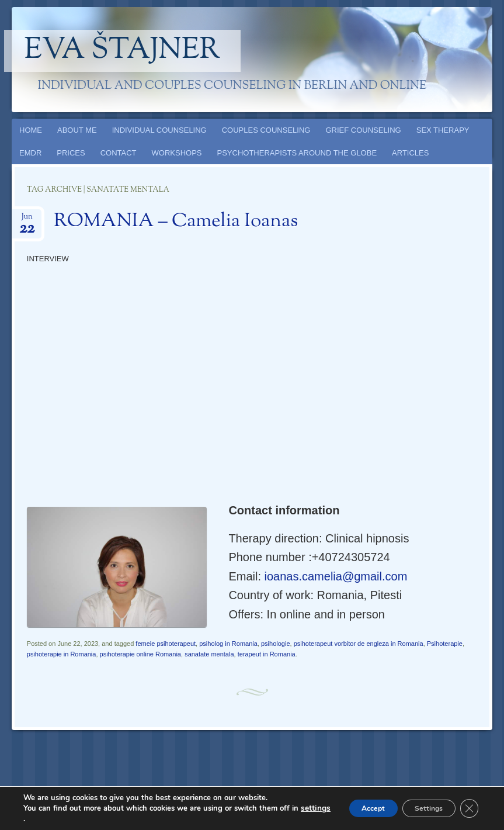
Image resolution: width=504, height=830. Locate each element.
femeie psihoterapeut (166, 644)
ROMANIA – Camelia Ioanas (176, 222)
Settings (420, 808)
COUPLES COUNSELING (266, 130)
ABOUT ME (77, 130)
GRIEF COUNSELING (363, 130)
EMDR (30, 153)
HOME (31, 130)
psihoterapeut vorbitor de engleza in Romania (359, 644)
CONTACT (119, 153)
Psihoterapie (445, 644)
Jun (27, 220)
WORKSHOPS (177, 153)
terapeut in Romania (267, 654)
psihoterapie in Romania (62, 654)
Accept (352, 808)
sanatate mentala (209, 654)
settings (37, 819)
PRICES (71, 153)
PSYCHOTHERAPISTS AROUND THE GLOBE (297, 153)
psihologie (276, 644)
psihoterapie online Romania (140, 654)
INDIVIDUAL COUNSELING (159, 130)
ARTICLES (410, 153)
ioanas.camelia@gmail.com (336, 576)
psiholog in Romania (228, 644)
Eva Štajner (123, 51)
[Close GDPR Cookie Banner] (468, 808)
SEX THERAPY (443, 130)
